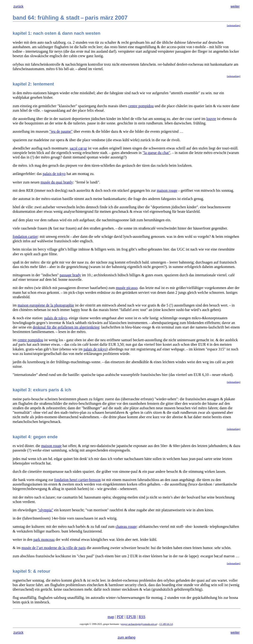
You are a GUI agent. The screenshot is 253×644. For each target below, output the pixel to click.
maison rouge (167, 190)
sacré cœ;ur (78, 148)
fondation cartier (25, 237)
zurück (18, 6)
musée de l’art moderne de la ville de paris (54, 548)
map (111, 617)
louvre (211, 119)
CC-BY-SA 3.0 (166, 624)
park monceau (44, 540)
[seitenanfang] (233, 25)
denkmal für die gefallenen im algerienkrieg (66, 327)
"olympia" (45, 510)
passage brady (70, 275)
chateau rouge (126, 527)
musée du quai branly (57, 182)
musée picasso (127, 288)
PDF (120, 617)
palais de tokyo (54, 174)
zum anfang (126, 637)
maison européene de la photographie (46, 305)
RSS (142, 617)
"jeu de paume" (61, 131)
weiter (235, 6)
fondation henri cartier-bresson (77, 480)
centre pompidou (141, 106)
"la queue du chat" (156, 153)
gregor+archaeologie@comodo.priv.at (139, 624)
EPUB (131, 617)
